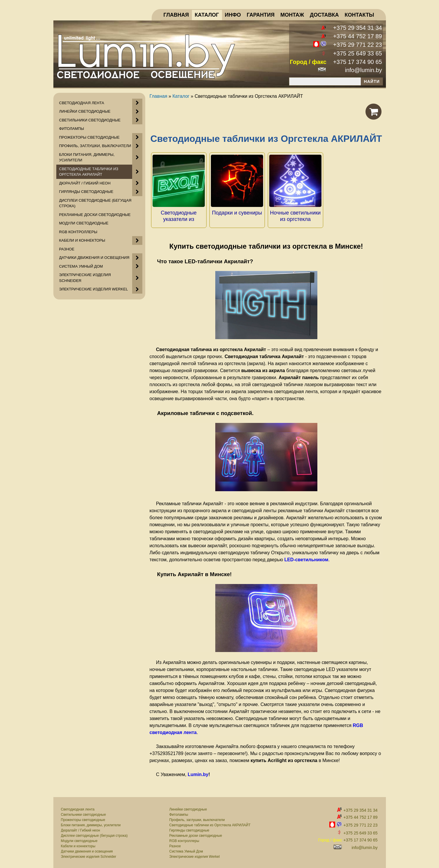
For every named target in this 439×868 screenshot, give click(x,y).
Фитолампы (179, 813)
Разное (175, 844)
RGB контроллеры (184, 839)
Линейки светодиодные (188, 808)
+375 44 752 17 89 (357, 36)
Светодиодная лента (78, 808)
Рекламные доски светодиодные (196, 834)
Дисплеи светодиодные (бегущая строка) (94, 834)
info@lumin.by (363, 70)
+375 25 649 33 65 (357, 53)
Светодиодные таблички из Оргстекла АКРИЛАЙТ (210, 823)
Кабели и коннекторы (78, 844)
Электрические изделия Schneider (89, 855)
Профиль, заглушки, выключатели (197, 818)
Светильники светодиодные (84, 813)
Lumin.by (198, 773)
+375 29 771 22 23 (357, 45)
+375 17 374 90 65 (357, 62)
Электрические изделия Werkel (194, 855)
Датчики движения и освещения (87, 850)
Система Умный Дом (186, 850)
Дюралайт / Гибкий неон (81, 829)
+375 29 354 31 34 (357, 28)
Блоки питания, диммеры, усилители (91, 823)
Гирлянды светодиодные (189, 829)
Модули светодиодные (79, 839)
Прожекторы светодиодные (83, 818)
